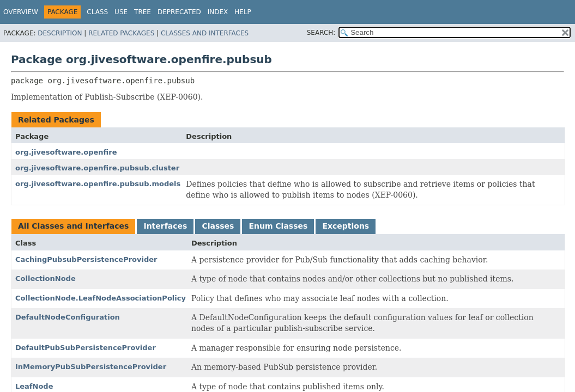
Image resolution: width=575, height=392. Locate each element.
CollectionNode (46, 278)
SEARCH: (321, 33)
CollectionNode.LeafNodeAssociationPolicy (101, 298)
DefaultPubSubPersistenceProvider (86, 348)
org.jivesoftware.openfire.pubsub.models (98, 184)
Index (218, 12)
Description (60, 33)
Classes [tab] (218, 226)
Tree (143, 12)
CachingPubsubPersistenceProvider (86, 259)
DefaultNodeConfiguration (68, 317)
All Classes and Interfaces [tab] (73, 226)
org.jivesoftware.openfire (66, 152)
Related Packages (121, 33)
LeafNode (34, 386)
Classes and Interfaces (205, 33)
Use (121, 12)
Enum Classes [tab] (278, 226)
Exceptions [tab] (346, 226)
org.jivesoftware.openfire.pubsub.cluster (97, 168)
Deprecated (179, 12)
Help (243, 12)
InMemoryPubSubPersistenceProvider (91, 367)
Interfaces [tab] (165, 226)
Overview (21, 12)
